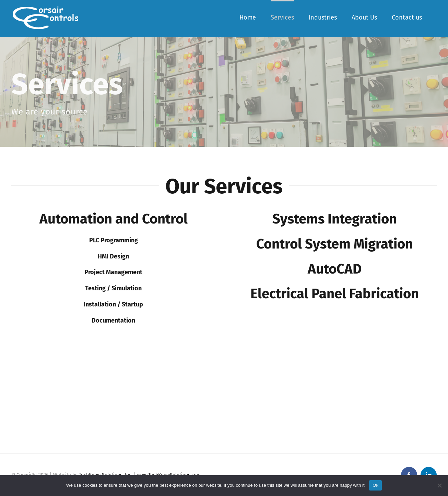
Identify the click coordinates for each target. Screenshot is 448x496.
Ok (375, 485)
